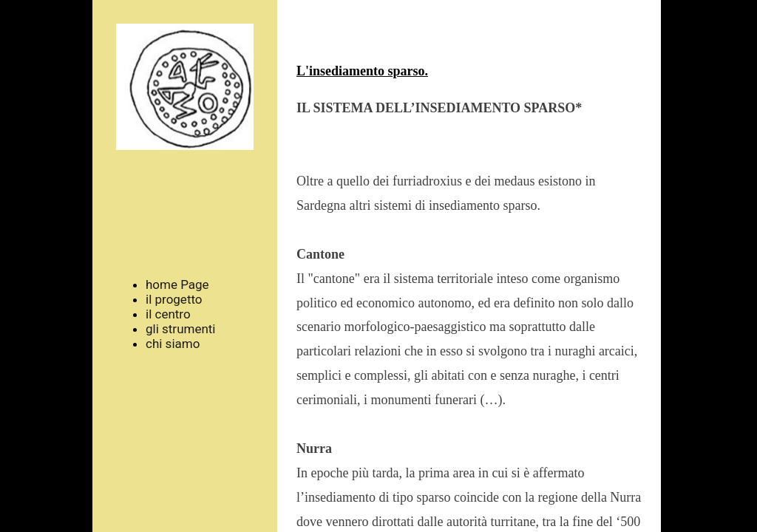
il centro (168, 314)
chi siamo (173, 344)
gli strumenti (181, 329)
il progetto (174, 299)
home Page (177, 284)
